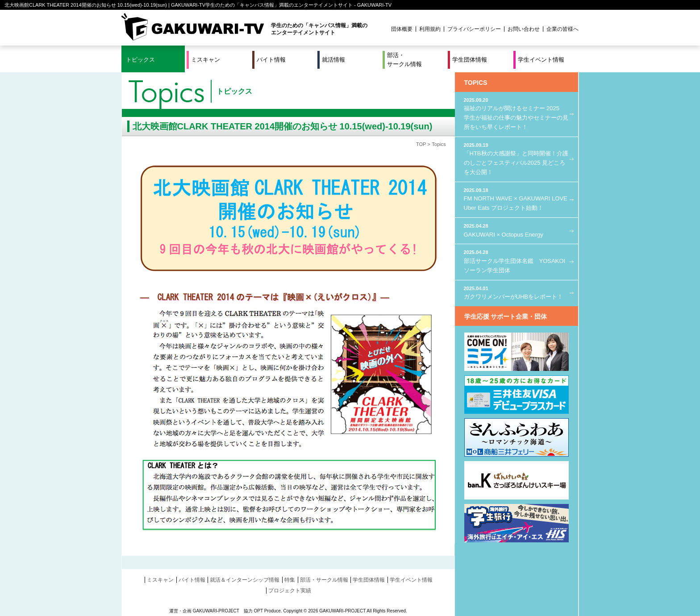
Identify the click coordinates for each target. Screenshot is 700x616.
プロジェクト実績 (290, 591)
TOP (421, 144)
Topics (439, 144)
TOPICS (476, 83)
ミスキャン (206, 60)
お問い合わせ (524, 29)
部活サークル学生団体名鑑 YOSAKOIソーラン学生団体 (517, 261)
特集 (290, 580)
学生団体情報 (470, 60)
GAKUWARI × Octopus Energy (517, 230)
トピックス (140, 60)
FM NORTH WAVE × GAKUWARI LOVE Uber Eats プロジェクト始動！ (517, 199)
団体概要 (402, 29)
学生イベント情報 (541, 60)
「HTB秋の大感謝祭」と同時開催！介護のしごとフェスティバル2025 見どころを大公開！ (517, 158)
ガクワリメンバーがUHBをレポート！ (517, 293)
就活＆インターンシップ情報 (245, 580)
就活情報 (333, 60)
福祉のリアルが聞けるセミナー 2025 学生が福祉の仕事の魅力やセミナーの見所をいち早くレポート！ (517, 113)
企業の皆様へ (562, 29)
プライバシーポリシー (474, 29)
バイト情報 (271, 60)
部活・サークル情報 (404, 60)
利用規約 (430, 29)
